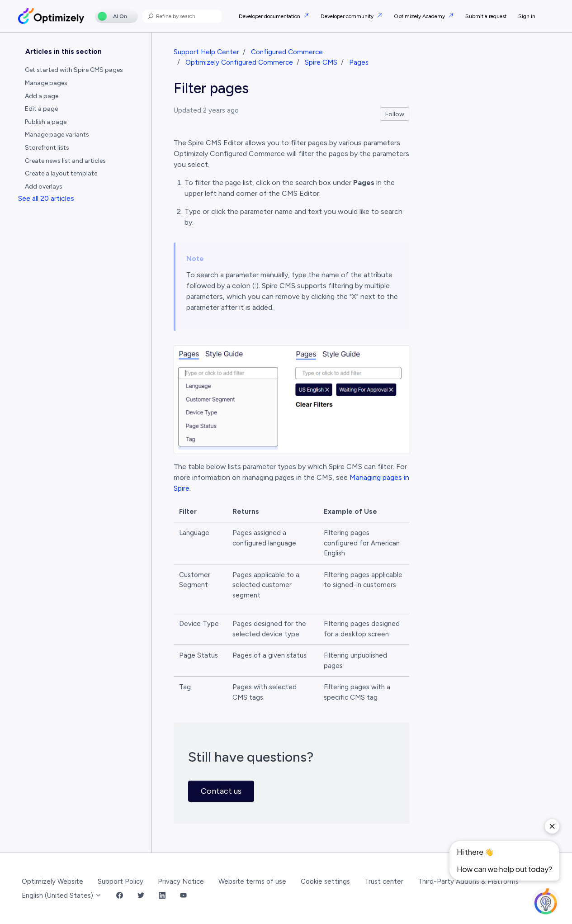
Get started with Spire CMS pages (74, 70)
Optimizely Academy (420, 16)
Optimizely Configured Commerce (239, 62)
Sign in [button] (527, 16)
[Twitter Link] (141, 896)
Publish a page (46, 122)
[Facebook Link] (120, 896)
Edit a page (41, 109)
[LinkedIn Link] (162, 896)
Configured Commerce (287, 52)
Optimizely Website (52, 881)
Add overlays (44, 187)
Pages (359, 62)
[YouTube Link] (183, 896)
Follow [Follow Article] (395, 114)
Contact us (221, 791)
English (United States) (62, 896)
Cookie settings (325, 881)
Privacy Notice (181, 881)
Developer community (348, 16)
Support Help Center (206, 52)
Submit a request (486, 16)
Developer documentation (270, 16)
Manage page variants (57, 135)
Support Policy (121, 881)
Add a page (42, 96)
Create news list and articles (65, 161)
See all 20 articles (46, 198)
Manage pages (46, 83)
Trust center (384, 881)
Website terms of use (252, 881)
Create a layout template (61, 173)
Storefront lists (47, 148)
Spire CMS (321, 62)
